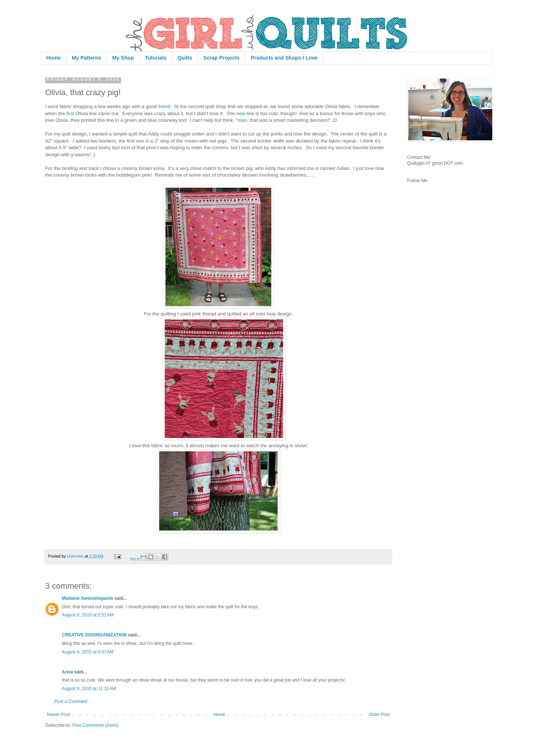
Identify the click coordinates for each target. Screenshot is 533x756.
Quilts (185, 58)
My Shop (123, 58)
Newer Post (58, 715)
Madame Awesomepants (88, 598)
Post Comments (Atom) (95, 725)
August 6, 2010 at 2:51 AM (88, 615)
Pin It (135, 559)
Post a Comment (71, 702)
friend (164, 106)
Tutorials (156, 58)
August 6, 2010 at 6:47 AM (88, 652)
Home (53, 58)
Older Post (379, 715)
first (70, 113)
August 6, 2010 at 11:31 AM (89, 689)
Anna (67, 672)
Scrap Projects (221, 58)
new (241, 113)
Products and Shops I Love (284, 58)
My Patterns (86, 58)
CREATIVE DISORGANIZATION (94, 635)
